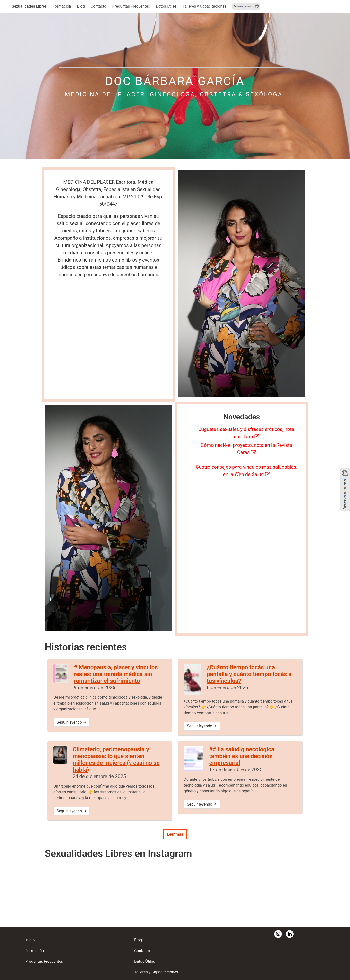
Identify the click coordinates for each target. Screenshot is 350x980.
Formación (62, 6)
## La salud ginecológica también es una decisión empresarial (242, 756)
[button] (29, 6)
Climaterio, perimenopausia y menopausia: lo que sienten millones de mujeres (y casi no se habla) (116, 760)
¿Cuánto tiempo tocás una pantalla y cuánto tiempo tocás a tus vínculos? (249, 674)
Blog (81, 6)
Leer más (175, 834)
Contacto (99, 6)
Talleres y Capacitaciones (205, 6)
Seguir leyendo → (72, 722)
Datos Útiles (166, 6)
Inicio (30, 940)
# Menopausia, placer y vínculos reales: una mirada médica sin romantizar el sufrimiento (116, 674)
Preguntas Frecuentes (131, 6)
